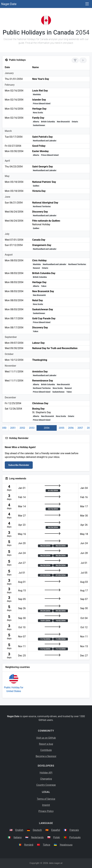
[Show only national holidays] (75, 60)
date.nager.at (56, 863)
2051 (13, 428)
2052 (22, 428)
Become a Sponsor (46, 756)
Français (74, 830)
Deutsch (37, 830)
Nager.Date (9, 4)
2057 (80, 428)
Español (56, 830)
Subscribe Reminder (19, 465)
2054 (47, 428)
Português (75, 837)
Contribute (46, 750)
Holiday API (46, 773)
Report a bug (46, 744)
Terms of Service (46, 799)
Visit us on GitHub (46, 738)
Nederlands (37, 837)
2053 (32, 428)
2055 (61, 428)
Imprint (46, 805)
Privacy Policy (46, 811)
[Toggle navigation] (87, 4)
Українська (66, 845)
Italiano (18, 837)
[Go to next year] (83, 60)
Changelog (46, 779)
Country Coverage (46, 785)
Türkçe (47, 845)
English (19, 830)
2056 (71, 428)
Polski (56, 837)
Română (29, 845)
